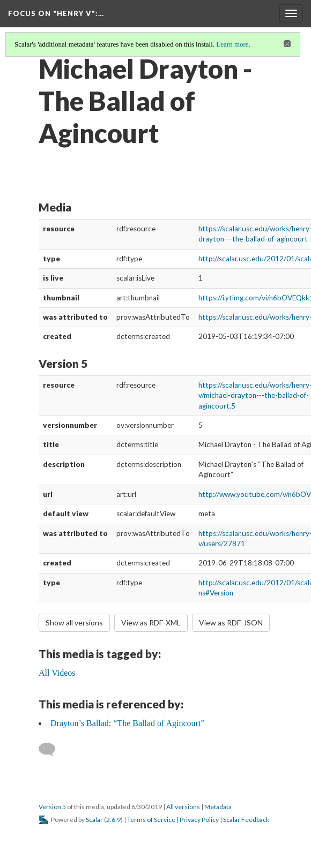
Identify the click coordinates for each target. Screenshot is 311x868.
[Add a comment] (52, 750)
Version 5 (52, 807)
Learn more (232, 44)
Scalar (94, 820)
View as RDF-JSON (231, 622)
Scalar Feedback (246, 820)
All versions (183, 807)
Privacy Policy (199, 820)
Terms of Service (151, 820)
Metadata (218, 807)
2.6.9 (113, 820)
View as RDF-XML (151, 622)
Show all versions (74, 622)
